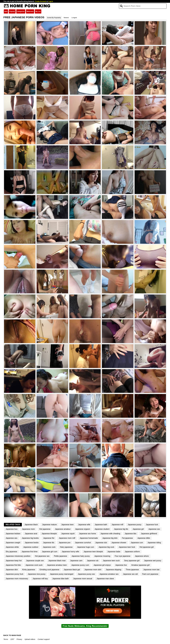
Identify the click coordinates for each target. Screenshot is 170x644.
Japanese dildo (144, 538)
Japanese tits (49, 543)
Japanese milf (117, 525)
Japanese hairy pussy (81, 556)
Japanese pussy (135, 525)
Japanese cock (49, 547)
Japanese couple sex (35, 561)
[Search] (143, 6)
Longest (74, 18)
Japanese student (102, 529)
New (6, 11)
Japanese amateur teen (57, 565)
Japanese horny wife (70, 552)
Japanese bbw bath (61, 579)
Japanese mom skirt (93, 570)
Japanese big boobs (30, 538)
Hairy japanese (66, 547)
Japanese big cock (106, 547)
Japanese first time (30, 552)
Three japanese (132, 570)
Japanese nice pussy (37, 574)
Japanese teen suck (111, 561)
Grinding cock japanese (49, 570)
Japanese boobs (32, 543)
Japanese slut (101, 543)
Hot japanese (45, 529)
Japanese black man (57, 561)
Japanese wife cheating (110, 534)
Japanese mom (28, 529)
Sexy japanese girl (132, 561)
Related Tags (13, 525)
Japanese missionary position (18, 556)
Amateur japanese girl (140, 565)
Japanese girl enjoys (102, 565)
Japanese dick (12, 570)
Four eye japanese (123, 556)
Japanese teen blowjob (93, 552)
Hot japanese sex (42, 556)
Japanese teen (67, 525)
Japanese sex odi (130, 574)
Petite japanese (60, 556)
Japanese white (12, 547)
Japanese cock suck (34, 565)
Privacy (19, 639)
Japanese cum (137, 543)
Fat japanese (127, 538)
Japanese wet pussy (153, 561)
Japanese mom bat (151, 570)
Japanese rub (93, 561)
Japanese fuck (152, 525)
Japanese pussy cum (80, 565)
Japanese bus (12, 529)
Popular (12, 11)
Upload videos (30, 639)
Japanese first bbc (13, 565)
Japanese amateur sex (109, 574)
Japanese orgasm (83, 529)
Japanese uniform (132, 552)
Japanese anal (31, 534)
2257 (12, 639)
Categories (21, 11)
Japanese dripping (114, 570)
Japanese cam (76, 561)
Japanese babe (114, 552)
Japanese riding (154, 543)
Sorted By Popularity (54, 18)
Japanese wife (84, 525)
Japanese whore (142, 556)
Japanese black (31, 525)
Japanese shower (119, 543)
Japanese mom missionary (17, 579)
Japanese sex (154, 529)
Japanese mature (49, 525)
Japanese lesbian (13, 534)
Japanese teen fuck (127, 547)
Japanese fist (49, 538)
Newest (66, 18)
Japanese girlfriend (149, 534)
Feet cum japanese (150, 574)
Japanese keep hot (14, 561)
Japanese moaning (102, 556)
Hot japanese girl (147, 547)
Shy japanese (11, 552)
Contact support (44, 639)
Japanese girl (138, 529)
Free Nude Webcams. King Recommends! (85, 626)
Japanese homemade (89, 538)
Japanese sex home (88, 534)
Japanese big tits (121, 529)
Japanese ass (12, 538)
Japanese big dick (110, 538)
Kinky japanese (29, 570)
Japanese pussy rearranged (62, 574)
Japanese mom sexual (83, 579)
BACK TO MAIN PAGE (12, 635)
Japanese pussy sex (86, 574)
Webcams (30, 11)
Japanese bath (101, 525)
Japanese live (121, 565)
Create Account (40, 1)
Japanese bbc (131, 534)
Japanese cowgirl (13, 543)
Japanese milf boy (40, 579)
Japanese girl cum (50, 552)
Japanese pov (65, 543)
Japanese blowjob (49, 534)
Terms (6, 639)
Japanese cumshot (83, 543)
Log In (51, 1)
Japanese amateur (63, 529)
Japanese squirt (68, 534)
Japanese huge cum (86, 547)
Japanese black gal (72, 570)
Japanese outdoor (31, 547)
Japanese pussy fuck (14, 574)
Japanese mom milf (67, 538)
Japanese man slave (105, 579)
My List (38, 11)
